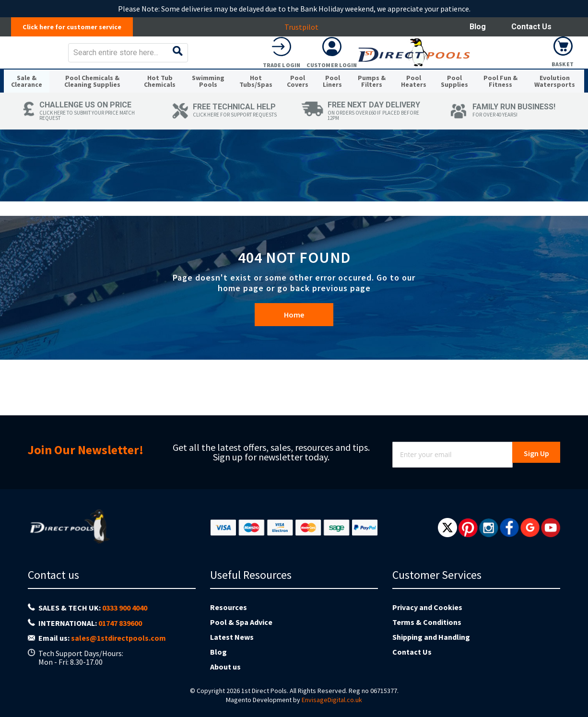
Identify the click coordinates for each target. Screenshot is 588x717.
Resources (229, 607)
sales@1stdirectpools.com (118, 638)
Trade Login (462, 72)
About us (225, 667)
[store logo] (80, 59)
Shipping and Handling (431, 637)
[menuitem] (29, 109)
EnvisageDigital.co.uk (332, 700)
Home (294, 358)
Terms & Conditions (427, 622)
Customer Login (513, 72)
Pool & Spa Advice (241, 622)
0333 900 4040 (125, 608)
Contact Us (531, 27)
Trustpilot (306, 27)
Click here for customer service (77, 27)
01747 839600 (120, 623)
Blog (478, 27)
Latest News (232, 637)
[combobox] (317, 59)
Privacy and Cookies (427, 607)
